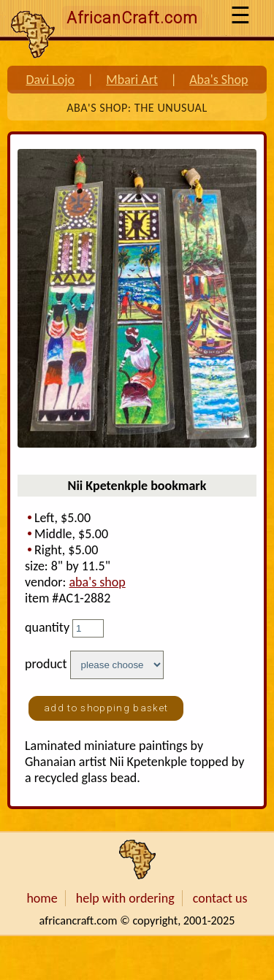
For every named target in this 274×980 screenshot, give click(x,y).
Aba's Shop (218, 80)
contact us (220, 898)
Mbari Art (132, 80)
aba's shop (97, 582)
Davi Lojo (50, 80)
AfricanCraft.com (132, 18)
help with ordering (125, 898)
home (42, 898)
